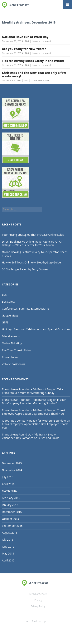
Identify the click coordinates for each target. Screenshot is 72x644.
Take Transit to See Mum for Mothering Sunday (32, 391)
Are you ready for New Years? (24, 49)
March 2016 (9, 491)
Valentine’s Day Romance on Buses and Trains (31, 438)
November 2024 (12, 470)
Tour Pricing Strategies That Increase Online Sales (33, 235)
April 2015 (8, 560)
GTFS (5, 322)
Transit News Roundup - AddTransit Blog (27, 389)
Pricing (38, 600)
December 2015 (12, 512)
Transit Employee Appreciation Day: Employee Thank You (34, 412)
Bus (4, 295)
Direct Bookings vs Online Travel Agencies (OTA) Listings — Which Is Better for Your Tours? (32, 243)
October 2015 (10, 519)
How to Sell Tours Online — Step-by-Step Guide (31, 262)
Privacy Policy (38, 606)
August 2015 (10, 533)
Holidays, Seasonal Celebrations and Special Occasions (36, 329)
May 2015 (8, 553)
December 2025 (12, 463)
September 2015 (12, 526)
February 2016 (11, 498)
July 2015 (8, 540)
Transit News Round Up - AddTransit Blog (28, 434)
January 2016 (10, 505)
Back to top (36, 621)
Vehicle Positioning (14, 364)
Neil (27, 41)
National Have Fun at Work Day (25, 37)
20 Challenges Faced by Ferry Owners (25, 269)
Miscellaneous (11, 336)
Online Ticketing (12, 343)
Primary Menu (67, 5)
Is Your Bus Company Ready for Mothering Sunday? (34, 401)
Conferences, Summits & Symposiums (26, 308)
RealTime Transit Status (17, 350)
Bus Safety (8, 302)
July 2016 (8, 477)
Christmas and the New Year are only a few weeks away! (34, 74)
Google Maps (10, 315)
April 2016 (8, 484)
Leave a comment (41, 41)
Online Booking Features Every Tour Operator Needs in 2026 (35, 254)
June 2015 (8, 547)
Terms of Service (38, 594)
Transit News (10, 357)
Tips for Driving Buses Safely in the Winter (33, 61)
